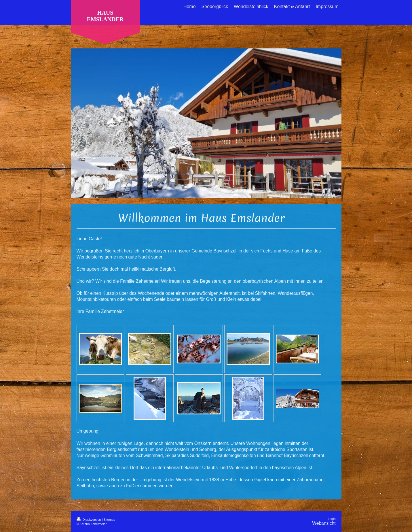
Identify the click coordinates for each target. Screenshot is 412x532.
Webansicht (324, 523)
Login (332, 519)
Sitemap (109, 520)
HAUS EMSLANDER (105, 16)
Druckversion (89, 520)
